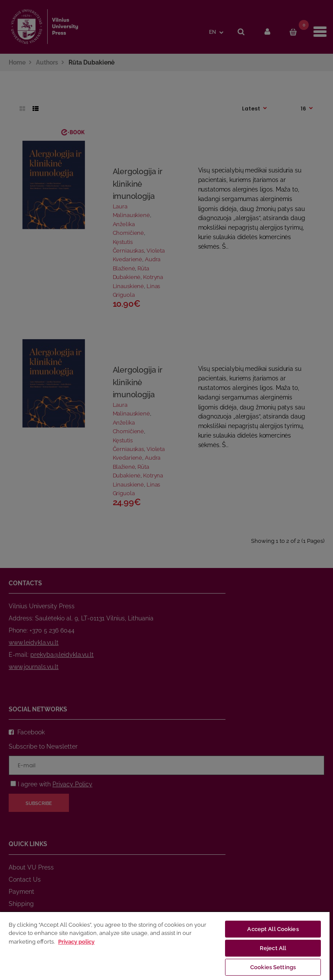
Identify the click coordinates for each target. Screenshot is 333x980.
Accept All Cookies (273, 929)
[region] (165, 946)
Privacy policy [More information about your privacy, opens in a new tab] (76, 942)
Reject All (273, 948)
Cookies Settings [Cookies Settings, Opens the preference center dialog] (273, 967)
